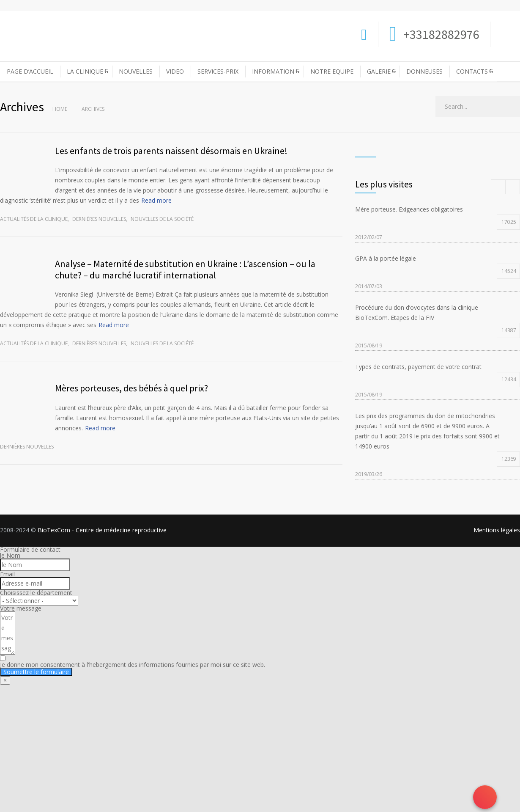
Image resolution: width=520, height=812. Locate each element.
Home (60, 109)
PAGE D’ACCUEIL (30, 71)
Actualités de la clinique (34, 219)
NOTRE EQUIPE (332, 71)
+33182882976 (440, 34)
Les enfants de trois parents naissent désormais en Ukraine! (171, 151)
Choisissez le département (36, 593)
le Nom (10, 555)
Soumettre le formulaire (36, 672)
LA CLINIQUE (85, 71)
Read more (156, 200)
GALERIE (379, 71)
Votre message (21, 608)
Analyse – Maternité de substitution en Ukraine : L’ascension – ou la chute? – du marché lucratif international (185, 269)
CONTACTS (472, 71)
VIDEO (175, 71)
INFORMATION (273, 71)
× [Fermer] (5, 680)
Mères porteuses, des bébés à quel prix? (131, 388)
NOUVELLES (136, 71)
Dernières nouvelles (99, 219)
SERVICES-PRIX (218, 71)
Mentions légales (497, 530)
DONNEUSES (424, 71)
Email (7, 574)
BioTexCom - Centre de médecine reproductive (102, 530)
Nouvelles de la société (162, 219)
